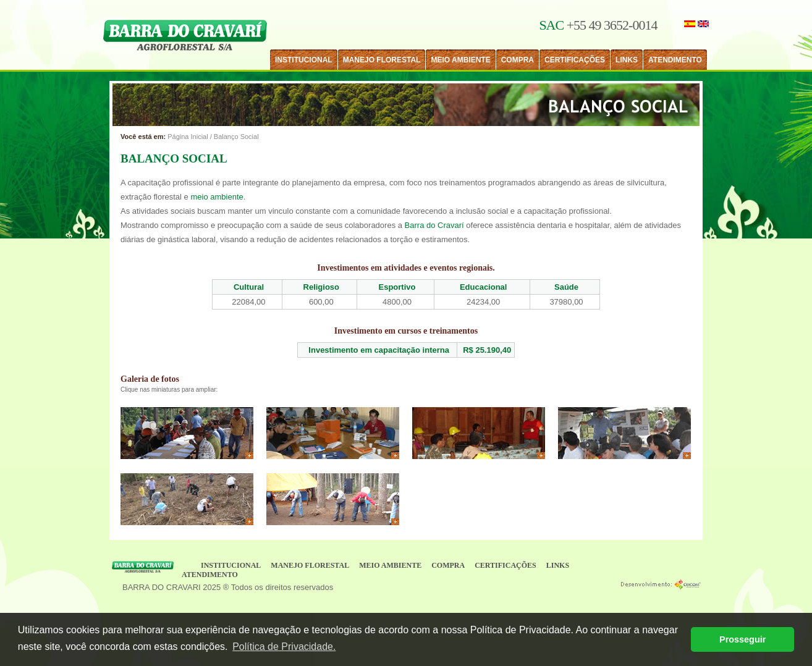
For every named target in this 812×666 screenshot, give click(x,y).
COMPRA (518, 60)
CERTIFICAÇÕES (575, 60)
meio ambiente (217, 197)
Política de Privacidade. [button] (284, 647)
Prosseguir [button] (742, 639)
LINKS (627, 60)
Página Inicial (188, 137)
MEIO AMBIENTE (460, 60)
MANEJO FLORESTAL (382, 60)
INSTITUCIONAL (304, 60)
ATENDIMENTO (675, 60)
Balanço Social (236, 137)
